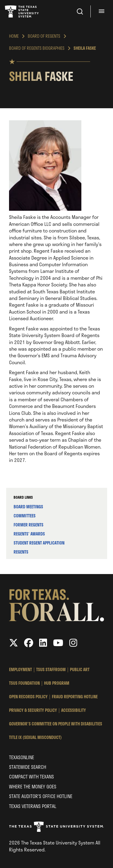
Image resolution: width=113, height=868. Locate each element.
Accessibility (74, 710)
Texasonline (22, 757)
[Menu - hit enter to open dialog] (102, 11)
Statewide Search (28, 767)
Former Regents (28, 525)
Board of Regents (44, 36)
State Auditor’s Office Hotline (41, 796)
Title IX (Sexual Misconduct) (35, 737)
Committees (25, 516)
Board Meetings (28, 507)
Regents (21, 552)
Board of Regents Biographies (37, 48)
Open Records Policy (28, 697)
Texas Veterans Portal (33, 806)
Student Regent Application (39, 543)
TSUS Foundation (24, 683)
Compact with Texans (31, 776)
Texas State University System (22, 11)
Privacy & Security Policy (33, 710)
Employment (20, 669)
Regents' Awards (29, 534)
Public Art (80, 669)
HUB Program (57, 683)
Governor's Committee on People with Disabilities (56, 724)
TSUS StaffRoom (51, 669)
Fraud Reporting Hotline (75, 697)
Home (14, 36)
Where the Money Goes (33, 786)
